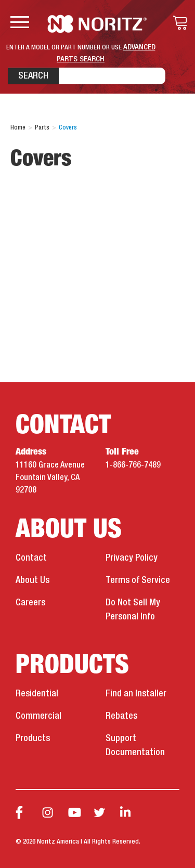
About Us (32, 580)
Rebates (121, 716)
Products (33, 739)
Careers (30, 603)
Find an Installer (136, 694)
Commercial (38, 716)
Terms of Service (138, 580)
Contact (31, 558)
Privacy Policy (132, 558)
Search (33, 76)
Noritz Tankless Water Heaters (97, 24)
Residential (37, 694)
